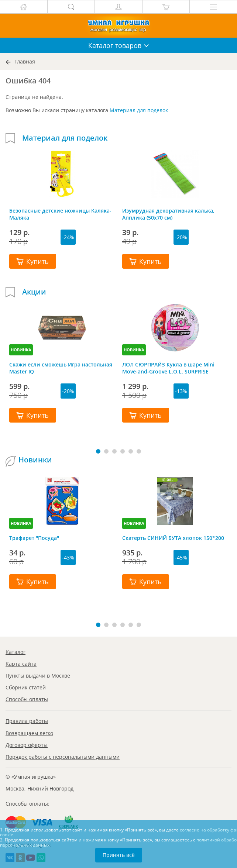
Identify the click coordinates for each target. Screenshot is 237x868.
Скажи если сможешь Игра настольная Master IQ (61, 368)
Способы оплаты (27, 699)
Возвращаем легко (29, 733)
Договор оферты (27, 745)
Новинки (35, 460)
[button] (98, 451)
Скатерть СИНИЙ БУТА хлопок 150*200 (173, 538)
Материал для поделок (139, 110)
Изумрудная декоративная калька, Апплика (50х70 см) (168, 214)
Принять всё (119, 855)
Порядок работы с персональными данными (63, 757)
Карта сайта (21, 664)
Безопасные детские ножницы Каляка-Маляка (60, 214)
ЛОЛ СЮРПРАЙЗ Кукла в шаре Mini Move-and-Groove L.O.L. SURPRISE (168, 368)
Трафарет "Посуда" (34, 538)
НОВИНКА (21, 350)
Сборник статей (26, 687)
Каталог (16, 652)
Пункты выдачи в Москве (38, 676)
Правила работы (27, 721)
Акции (34, 292)
